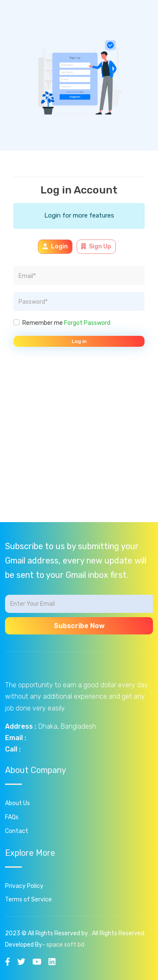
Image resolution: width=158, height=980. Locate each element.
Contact (17, 831)
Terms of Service (28, 900)
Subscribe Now (79, 626)
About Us (17, 803)
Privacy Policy (24, 886)
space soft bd (65, 945)
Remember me (66, 323)
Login (55, 246)
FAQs (12, 817)
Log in (79, 341)
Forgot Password (87, 323)
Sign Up (96, 246)
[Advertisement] (79, 443)
